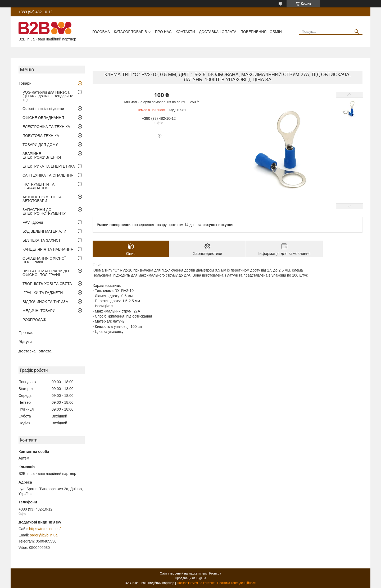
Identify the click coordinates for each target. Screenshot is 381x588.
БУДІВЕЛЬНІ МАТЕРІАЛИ (44, 231)
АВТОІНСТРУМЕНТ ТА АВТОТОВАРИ (42, 199)
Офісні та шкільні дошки (43, 109)
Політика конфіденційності (237, 583)
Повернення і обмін (261, 32)
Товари (25, 83)
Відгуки (25, 342)
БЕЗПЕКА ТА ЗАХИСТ (42, 240)
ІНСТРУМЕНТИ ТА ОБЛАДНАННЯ (38, 186)
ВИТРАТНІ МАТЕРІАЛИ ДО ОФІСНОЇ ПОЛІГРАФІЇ (46, 273)
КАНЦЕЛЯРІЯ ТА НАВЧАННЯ (48, 249)
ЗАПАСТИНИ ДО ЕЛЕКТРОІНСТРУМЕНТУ (44, 212)
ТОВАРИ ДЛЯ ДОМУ (40, 145)
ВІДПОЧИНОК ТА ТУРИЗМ (46, 302)
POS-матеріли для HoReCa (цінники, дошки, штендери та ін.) (48, 96)
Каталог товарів (130, 32)
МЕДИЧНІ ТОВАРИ (39, 311)
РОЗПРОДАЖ (34, 320)
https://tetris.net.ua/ (45, 529)
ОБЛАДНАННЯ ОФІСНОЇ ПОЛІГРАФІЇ (44, 260)
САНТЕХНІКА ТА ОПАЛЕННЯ (48, 175)
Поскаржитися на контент (196, 583)
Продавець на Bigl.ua (190, 578)
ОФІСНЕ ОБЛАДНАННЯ (43, 118)
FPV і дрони (33, 222)
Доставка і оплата (218, 32)
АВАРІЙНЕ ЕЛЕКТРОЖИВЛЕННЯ (42, 155)
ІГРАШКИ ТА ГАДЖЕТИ (43, 293)
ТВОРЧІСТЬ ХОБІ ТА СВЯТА (47, 284)
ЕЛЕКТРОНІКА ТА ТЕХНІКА (46, 127)
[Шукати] (357, 32)
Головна (101, 32)
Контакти (185, 32)
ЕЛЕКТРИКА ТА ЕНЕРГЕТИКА (49, 166)
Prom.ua (215, 573)
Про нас (163, 32)
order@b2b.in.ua (44, 535)
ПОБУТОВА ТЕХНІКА (41, 136)
